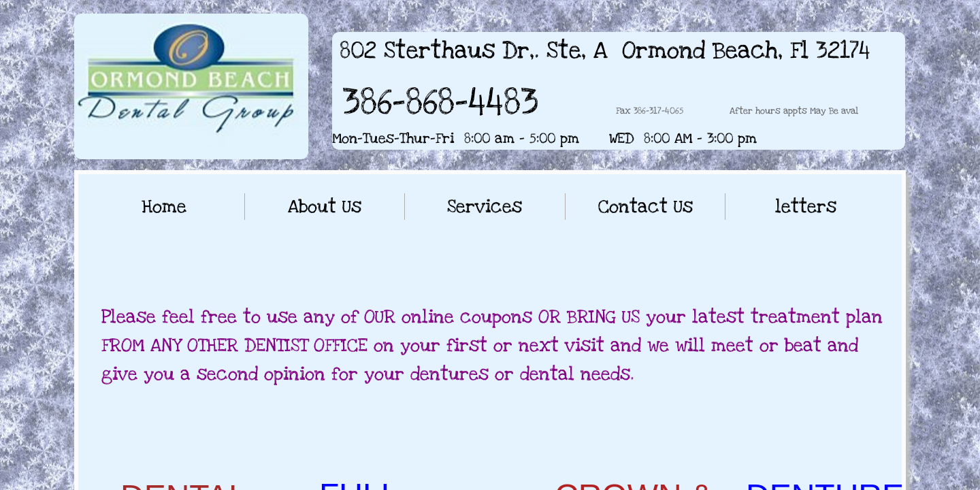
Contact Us (646, 207)
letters (806, 207)
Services (485, 207)
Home (164, 207)
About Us (325, 207)
